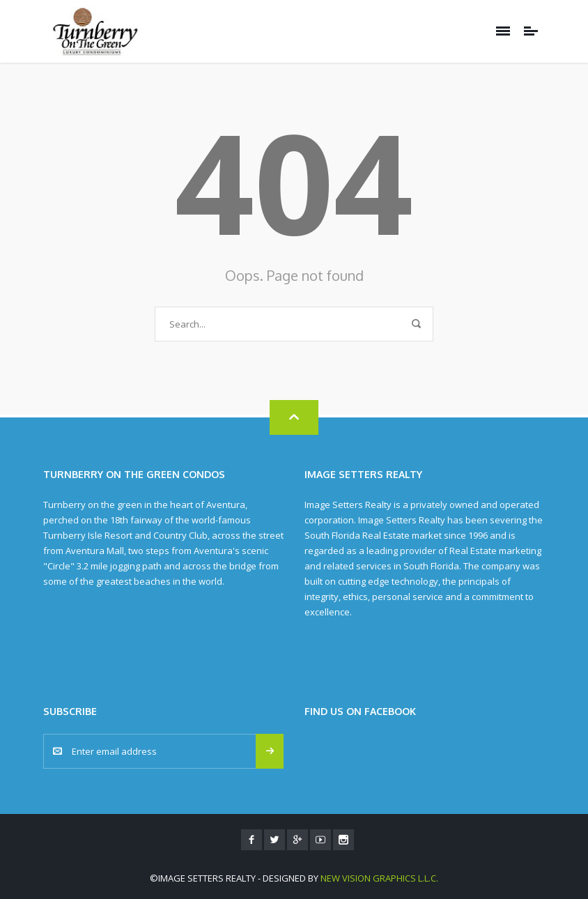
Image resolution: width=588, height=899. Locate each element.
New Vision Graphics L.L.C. (379, 878)
